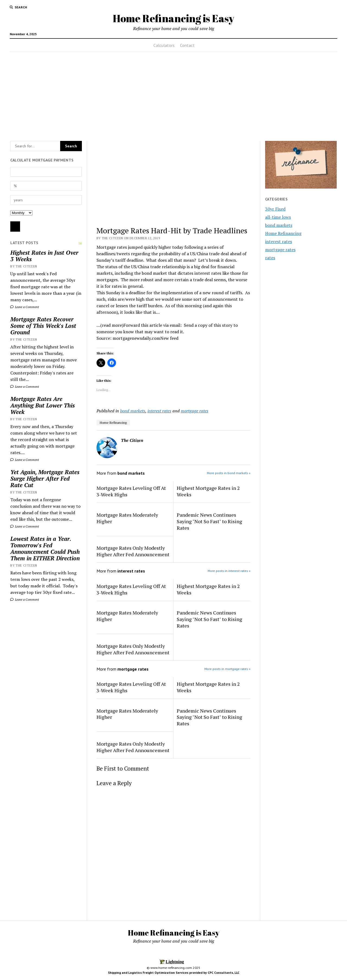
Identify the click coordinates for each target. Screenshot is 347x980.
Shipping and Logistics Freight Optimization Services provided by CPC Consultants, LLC (174, 973)
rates (270, 258)
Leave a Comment (25, 307)
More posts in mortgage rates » (227, 669)
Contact (187, 45)
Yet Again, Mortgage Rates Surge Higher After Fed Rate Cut (45, 478)
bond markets (133, 411)
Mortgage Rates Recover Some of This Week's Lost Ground (43, 326)
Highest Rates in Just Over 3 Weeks (44, 256)
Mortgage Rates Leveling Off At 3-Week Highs (131, 491)
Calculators (164, 45)
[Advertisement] (173, 95)
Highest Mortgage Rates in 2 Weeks (208, 491)
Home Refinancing (113, 423)
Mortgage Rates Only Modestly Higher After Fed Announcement (133, 551)
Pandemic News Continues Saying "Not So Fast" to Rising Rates (209, 521)
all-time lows (278, 217)
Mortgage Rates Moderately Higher (127, 518)
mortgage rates (195, 411)
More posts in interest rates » (229, 571)
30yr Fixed (275, 209)
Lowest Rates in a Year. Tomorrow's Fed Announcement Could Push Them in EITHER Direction (45, 548)
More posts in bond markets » (229, 473)
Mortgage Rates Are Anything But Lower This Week (43, 405)
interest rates (159, 411)
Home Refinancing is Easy (173, 18)
